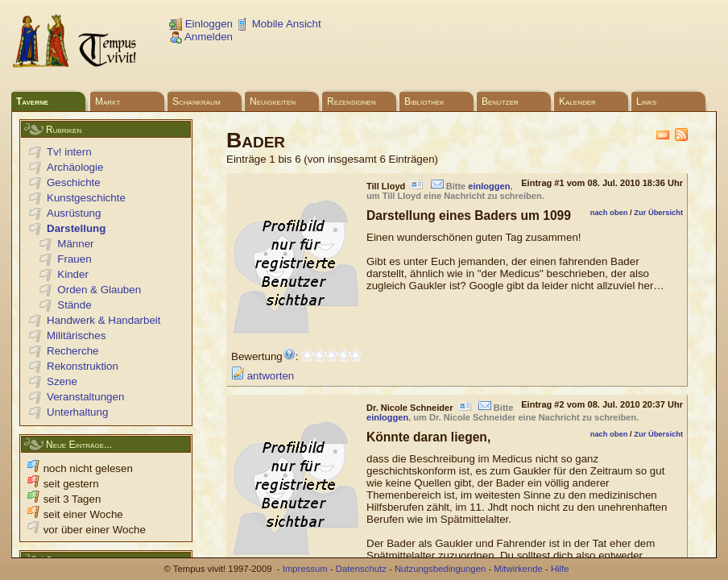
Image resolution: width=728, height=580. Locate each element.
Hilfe (560, 569)
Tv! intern (69, 152)
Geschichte (74, 182)
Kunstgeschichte (86, 198)
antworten (263, 376)
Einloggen (201, 24)
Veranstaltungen (85, 397)
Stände (74, 305)
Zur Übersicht (658, 213)
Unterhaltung (77, 412)
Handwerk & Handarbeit (104, 320)
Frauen (74, 259)
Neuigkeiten (273, 101)
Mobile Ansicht (279, 24)
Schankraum (196, 101)
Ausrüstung (74, 213)
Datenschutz (361, 569)
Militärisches (76, 336)
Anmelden (201, 37)
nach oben (609, 213)
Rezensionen (352, 101)
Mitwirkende (518, 569)
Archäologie (75, 167)
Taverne (32, 101)
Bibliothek (424, 101)
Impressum (305, 569)
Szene (62, 381)
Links (646, 101)
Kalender (577, 101)
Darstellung (76, 228)
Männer (75, 244)
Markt (108, 101)
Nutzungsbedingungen (440, 569)
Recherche (72, 351)
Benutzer (500, 101)
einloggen (489, 186)
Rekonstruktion (83, 366)
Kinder (73, 274)
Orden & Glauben (99, 290)
